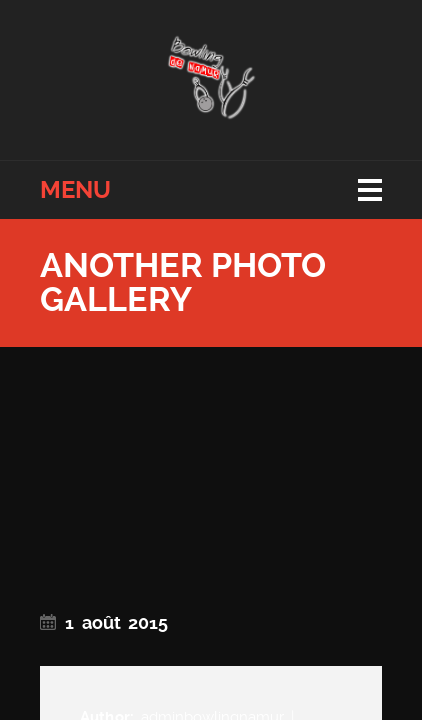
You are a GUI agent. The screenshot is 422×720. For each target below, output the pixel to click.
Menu (75, 190)
